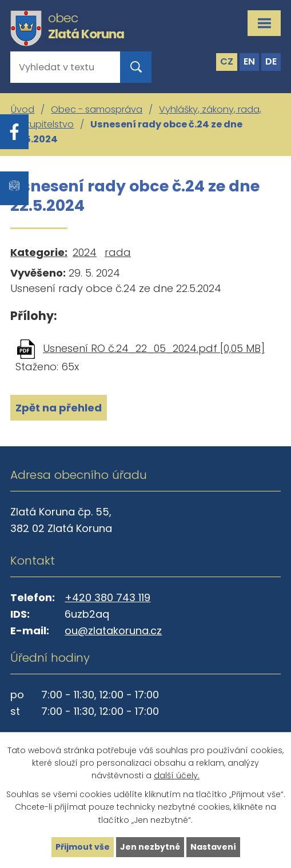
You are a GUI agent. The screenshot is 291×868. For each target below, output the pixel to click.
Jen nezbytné (150, 847)
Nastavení (213, 847)
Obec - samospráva (97, 109)
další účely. (177, 775)
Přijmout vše (83, 847)
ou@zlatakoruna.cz (113, 631)
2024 (85, 252)
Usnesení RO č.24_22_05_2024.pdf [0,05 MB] (154, 348)
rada (118, 252)
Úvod (23, 109)
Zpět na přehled (59, 408)
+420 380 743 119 (107, 597)
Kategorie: (39, 252)
